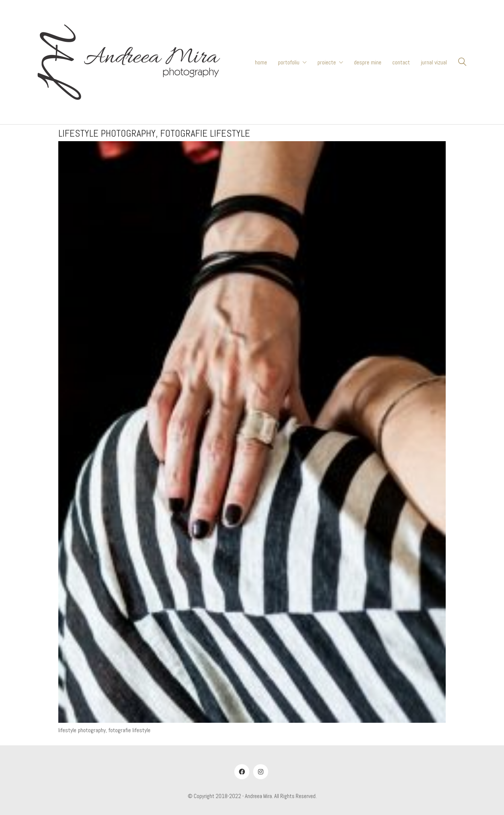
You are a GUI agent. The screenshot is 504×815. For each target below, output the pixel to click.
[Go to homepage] (129, 62)
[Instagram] (261, 772)
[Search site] (462, 63)
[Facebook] (242, 772)
